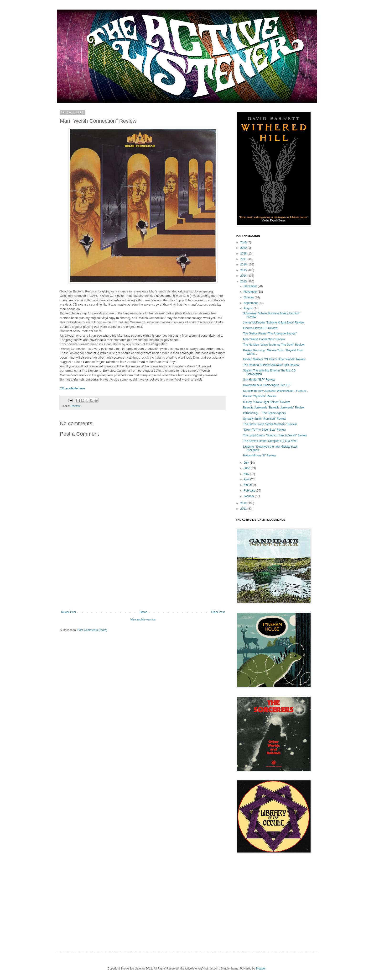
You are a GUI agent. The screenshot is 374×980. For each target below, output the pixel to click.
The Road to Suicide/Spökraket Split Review (271, 365)
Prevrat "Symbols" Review (260, 396)
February (250, 491)
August (249, 308)
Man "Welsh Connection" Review (264, 339)
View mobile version (143, 620)
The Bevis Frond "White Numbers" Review (270, 424)
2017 (244, 259)
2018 (244, 254)
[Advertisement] (143, 575)
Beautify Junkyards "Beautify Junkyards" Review (274, 408)
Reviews (76, 406)
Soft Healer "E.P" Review (259, 380)
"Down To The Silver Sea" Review (265, 430)
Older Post (218, 612)
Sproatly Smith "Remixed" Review (265, 419)
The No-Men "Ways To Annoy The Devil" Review (274, 345)
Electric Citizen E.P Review (260, 328)
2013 (244, 281)
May (247, 474)
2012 (244, 503)
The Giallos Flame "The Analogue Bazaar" (270, 334)
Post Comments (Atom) (92, 630)
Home (144, 612)
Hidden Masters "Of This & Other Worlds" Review (274, 359)
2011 (244, 509)
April (247, 479)
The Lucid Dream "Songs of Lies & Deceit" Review (275, 435)
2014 (244, 276)
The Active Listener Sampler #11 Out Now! (270, 441)
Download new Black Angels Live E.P (267, 385)
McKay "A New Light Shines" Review (266, 402)
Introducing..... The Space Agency (265, 413)
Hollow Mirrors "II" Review (260, 456)
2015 (244, 270)
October (249, 297)
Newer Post (68, 612)
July (247, 463)
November (251, 292)
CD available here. (73, 388)
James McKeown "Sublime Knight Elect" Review (274, 323)
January (249, 496)
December (251, 286)
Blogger (261, 969)
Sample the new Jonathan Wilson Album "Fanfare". (275, 391)
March (248, 485)
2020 (244, 248)
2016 (244, 265)
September (251, 303)
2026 (244, 242)
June (247, 468)
